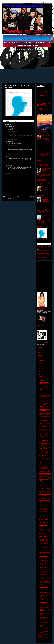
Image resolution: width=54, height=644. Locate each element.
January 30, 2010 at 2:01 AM (13, 171)
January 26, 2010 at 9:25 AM (13, 132)
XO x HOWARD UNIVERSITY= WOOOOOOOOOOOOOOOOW (45, 501)
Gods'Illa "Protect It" (42, 466)
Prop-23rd (41, 627)
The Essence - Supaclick (43, 535)
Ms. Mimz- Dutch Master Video (44, 425)
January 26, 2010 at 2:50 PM (13, 146)
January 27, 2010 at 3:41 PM (13, 163)
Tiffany (39, 249)
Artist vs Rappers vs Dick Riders (43, 179)
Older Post (32, 196)
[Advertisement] (18, 185)
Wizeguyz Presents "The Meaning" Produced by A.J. (46, 199)
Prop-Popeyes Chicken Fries (44, 416)
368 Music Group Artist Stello (44, 497)
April (40, 373)
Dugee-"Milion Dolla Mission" (44, 439)
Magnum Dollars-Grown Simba (44, 464)
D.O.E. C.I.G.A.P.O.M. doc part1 (45, 551)
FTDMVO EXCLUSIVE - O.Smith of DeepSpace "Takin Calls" (45, 431)
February (41, 376)
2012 (39, 356)
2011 (39, 357)
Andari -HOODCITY (42, 630)
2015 (39, 351)
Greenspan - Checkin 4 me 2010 (45, 477)
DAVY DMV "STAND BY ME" (44, 628)
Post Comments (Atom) (13, 199)
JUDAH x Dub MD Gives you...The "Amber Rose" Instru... (44, 461)
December (41, 360)
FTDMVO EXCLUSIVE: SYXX (44, 634)
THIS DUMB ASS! (42, 394)
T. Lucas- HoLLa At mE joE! (44, 472)
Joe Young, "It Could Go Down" (45, 507)
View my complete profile (43, 258)
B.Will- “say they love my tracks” (45, 473)
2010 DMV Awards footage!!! (44, 415)
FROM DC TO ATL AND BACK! (45, 458)
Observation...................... (41, 161)
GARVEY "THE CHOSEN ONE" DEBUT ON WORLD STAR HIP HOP (45, 590)
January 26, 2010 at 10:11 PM (13, 154)
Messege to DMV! (42, 533)
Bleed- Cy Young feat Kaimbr (44, 470)
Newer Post (5, 196)
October (41, 364)
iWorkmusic (10, 126)
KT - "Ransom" (41, 584)
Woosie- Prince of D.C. (41, 147)
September (41, 365)
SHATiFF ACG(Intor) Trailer (44, 498)
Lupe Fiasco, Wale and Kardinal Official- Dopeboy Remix (46, 169)
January (41, 378)
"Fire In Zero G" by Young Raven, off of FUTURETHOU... (44, 480)
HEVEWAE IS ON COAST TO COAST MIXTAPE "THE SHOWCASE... (44, 444)
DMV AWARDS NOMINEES (42, 207)
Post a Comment (8, 173)
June (40, 370)
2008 (39, 638)
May (40, 372)
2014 (39, 353)
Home (19, 196)
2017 (39, 348)
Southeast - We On (42, 574)
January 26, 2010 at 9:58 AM (13, 139)
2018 (39, 346)
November (41, 362)
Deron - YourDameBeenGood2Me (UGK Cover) (44, 617)
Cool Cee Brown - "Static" (44, 387)
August (40, 367)
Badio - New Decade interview (44, 423)
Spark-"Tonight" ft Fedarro (44, 385)
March (40, 375)
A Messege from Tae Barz (41, 151)
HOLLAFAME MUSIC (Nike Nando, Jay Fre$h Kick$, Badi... (44, 624)
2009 (39, 637)
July (40, 368)
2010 (39, 359)
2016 (39, 349)
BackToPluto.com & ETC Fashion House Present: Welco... (44, 613)
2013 (39, 354)
